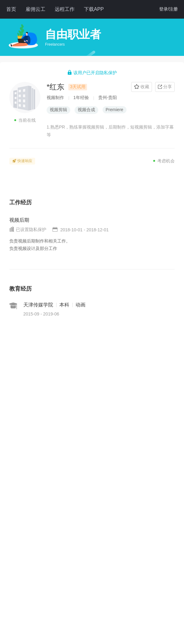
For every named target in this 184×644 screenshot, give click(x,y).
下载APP (94, 9)
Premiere (115, 110)
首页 (11, 9)
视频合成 (86, 110)
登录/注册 (168, 9)
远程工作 (65, 9)
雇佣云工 (35, 9)
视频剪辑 (58, 110)
